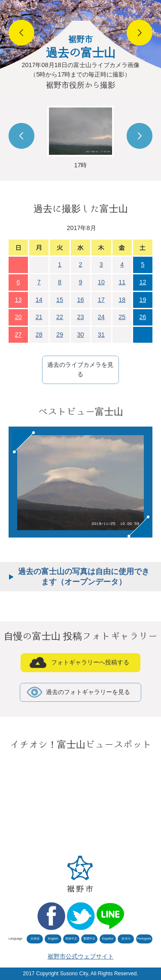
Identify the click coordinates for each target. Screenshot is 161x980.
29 (60, 335)
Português (144, 939)
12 (143, 282)
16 (80, 300)
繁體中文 (89, 939)
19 (143, 300)
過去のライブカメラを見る (80, 369)
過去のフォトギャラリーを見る (88, 692)
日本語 (35, 939)
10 (101, 282)
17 (101, 300)
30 (80, 335)
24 (101, 317)
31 (101, 335)
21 (39, 317)
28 (39, 335)
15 (60, 300)
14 (39, 300)
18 (122, 300)
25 (122, 317)
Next (140, 136)
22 (60, 317)
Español (108, 939)
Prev (21, 136)
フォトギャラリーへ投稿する (90, 662)
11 (122, 282)
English (53, 939)
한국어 (126, 939)
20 (18, 317)
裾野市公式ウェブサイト (81, 956)
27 (18, 335)
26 (143, 317)
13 (18, 300)
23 (80, 317)
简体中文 (71, 939)
